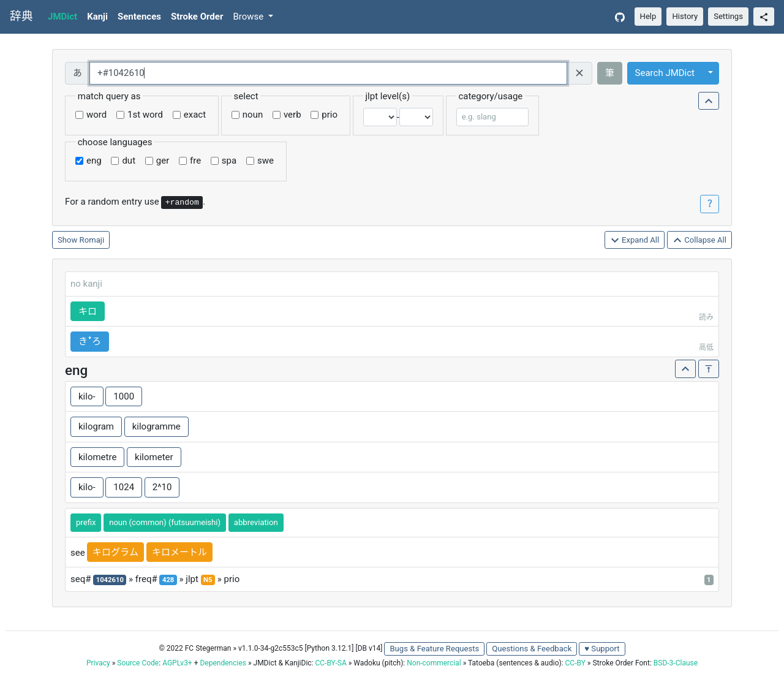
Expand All (635, 240)
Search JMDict (665, 73)
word (96, 115)
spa (229, 161)
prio (330, 115)
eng (94, 161)
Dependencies (223, 663)
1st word (145, 115)
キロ (88, 311)
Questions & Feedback (532, 649)
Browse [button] (249, 17)
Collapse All (699, 240)
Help (648, 16)
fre (195, 161)
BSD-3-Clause (676, 663)
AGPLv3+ (177, 663)
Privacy (98, 663)
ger (163, 161)
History (685, 16)
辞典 (21, 17)
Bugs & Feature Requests (434, 649)
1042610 (110, 580)
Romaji (92, 240)
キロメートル (179, 552)
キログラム (115, 552)
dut (129, 161)
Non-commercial (434, 663)
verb (292, 115)
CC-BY (575, 663)
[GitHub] (620, 17)
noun (253, 115)
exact (195, 115)
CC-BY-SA (330, 663)
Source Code (138, 663)
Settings (728, 16)
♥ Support (602, 649)
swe (266, 161)
